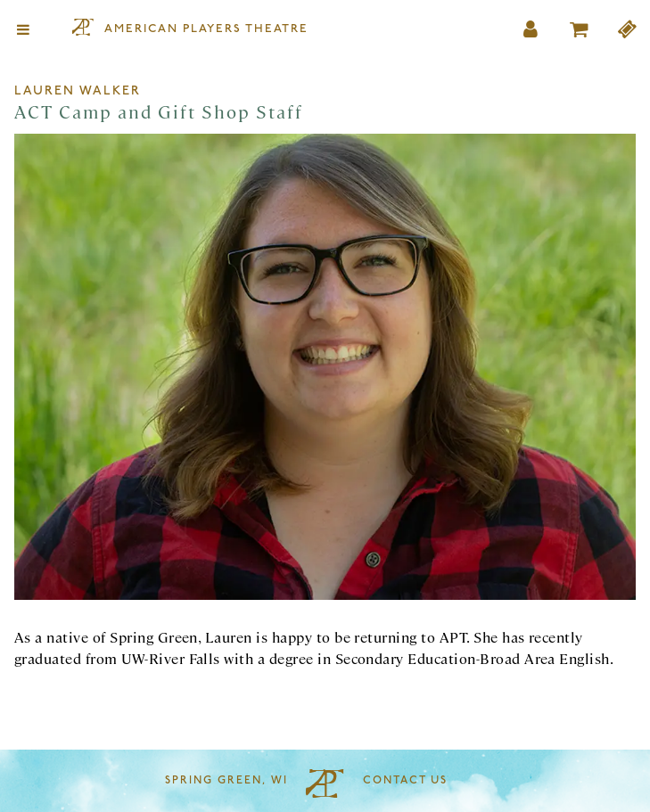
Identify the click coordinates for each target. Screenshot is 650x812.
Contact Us (405, 781)
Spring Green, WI (226, 781)
